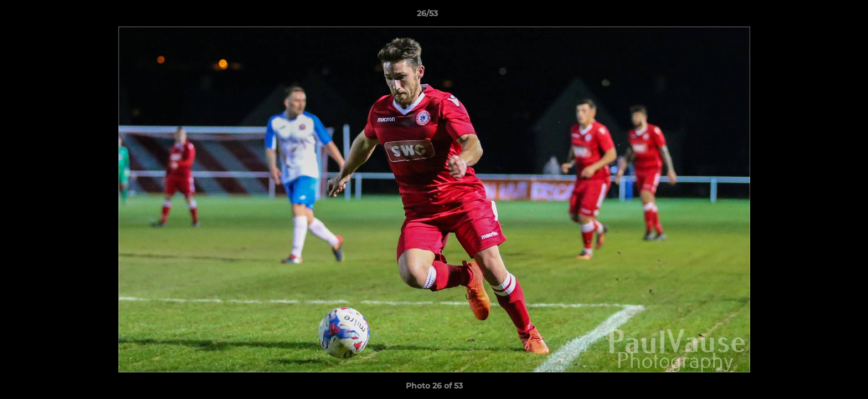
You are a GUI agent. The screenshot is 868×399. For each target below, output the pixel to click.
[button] (821, 16)
